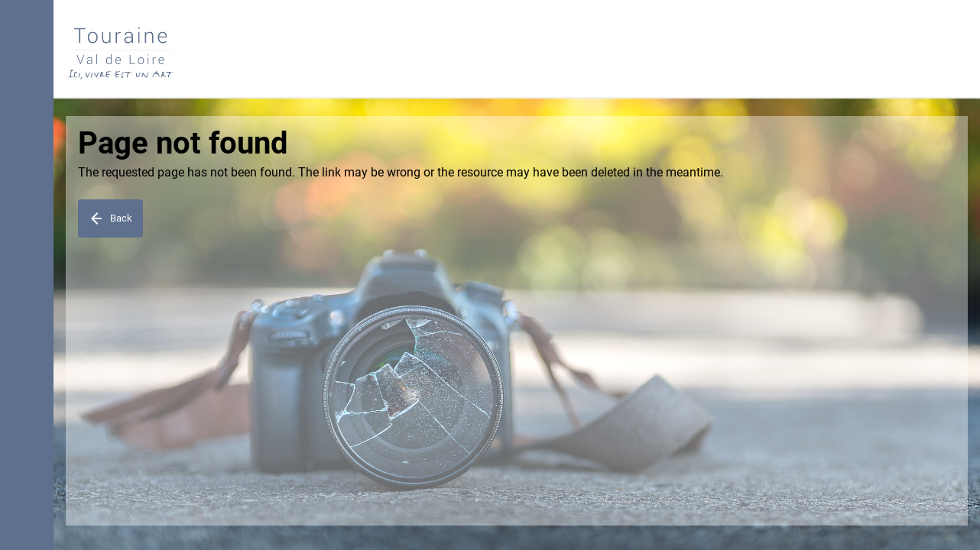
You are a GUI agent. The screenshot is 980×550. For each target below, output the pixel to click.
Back (110, 218)
